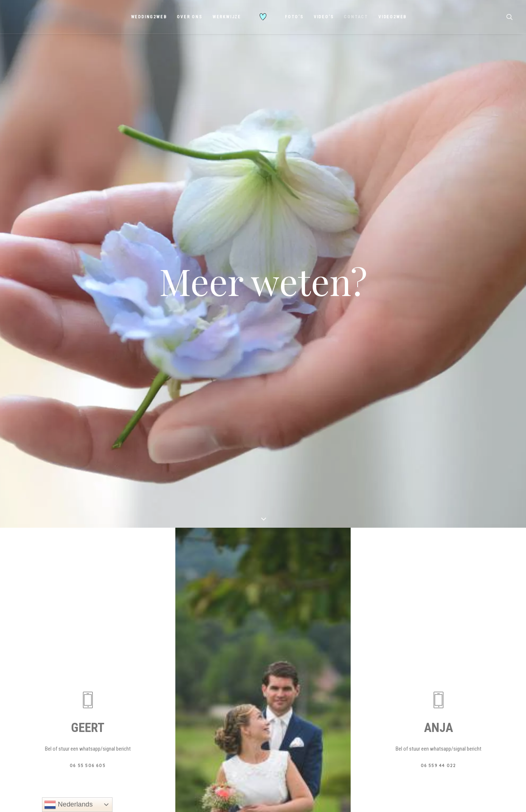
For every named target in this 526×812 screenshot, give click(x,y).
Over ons (189, 17)
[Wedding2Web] (263, 17)
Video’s (324, 17)
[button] (510, 17)
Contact (356, 17)
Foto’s (294, 17)
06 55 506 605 (88, 614)
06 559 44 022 (439, 614)
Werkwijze (227, 17)
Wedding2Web (149, 17)
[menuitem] (149, 17)
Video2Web (392, 17)
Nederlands (68, 805)
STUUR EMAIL (263, 756)
